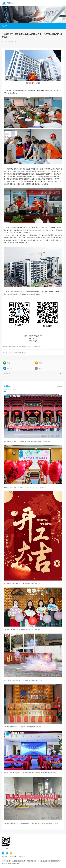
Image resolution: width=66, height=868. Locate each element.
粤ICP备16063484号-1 (34, 861)
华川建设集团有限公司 (19, 861)
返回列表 (7, 374)
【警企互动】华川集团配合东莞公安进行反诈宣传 (25, 347)
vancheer (15, 864)
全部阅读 (59, 386)
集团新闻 (5, 26)
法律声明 (5, 857)
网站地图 (13, 857)
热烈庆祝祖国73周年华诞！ (17, 353)
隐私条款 (22, 857)
